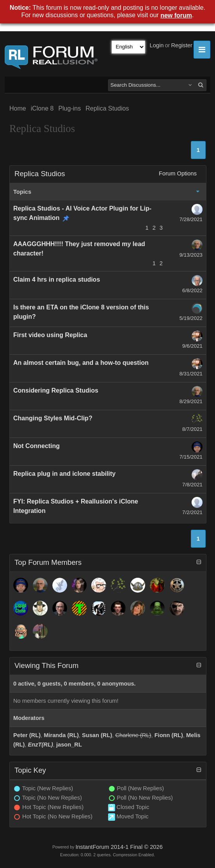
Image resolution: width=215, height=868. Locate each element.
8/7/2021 (192, 429)
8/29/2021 (191, 401)
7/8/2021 (192, 485)
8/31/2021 (191, 374)
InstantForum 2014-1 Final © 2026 (119, 847)
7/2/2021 (192, 512)
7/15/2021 (191, 457)
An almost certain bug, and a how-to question (81, 363)
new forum (176, 15)
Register (182, 45)
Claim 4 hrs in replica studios (57, 280)
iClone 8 (42, 108)
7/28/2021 (191, 219)
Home (18, 108)
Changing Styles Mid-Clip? (53, 418)
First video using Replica (50, 335)
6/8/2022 (192, 290)
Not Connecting (36, 446)
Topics (22, 192)
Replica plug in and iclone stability (64, 474)
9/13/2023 (191, 255)
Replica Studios (107, 108)
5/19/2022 (191, 318)
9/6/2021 (192, 346)
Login (157, 45)
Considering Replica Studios (56, 390)
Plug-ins (69, 108)
